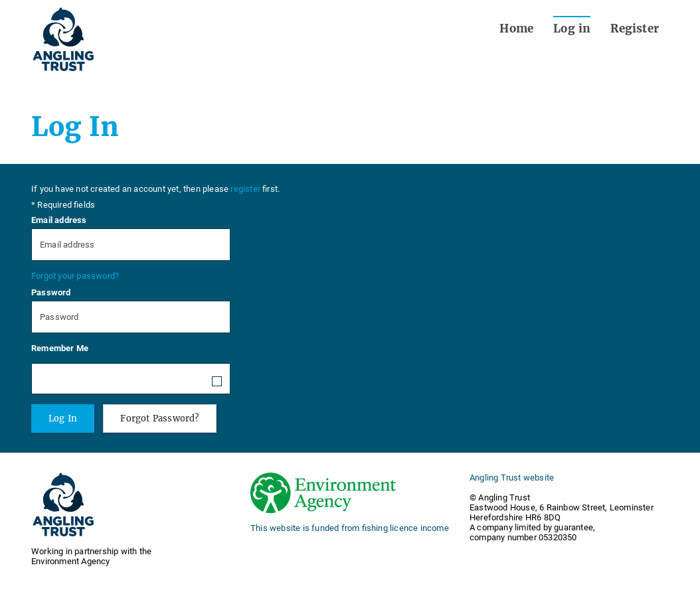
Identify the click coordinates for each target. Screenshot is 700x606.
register (245, 189)
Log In (63, 418)
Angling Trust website (512, 478)
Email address (59, 220)
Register (635, 29)
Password (51, 292)
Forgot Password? (159, 418)
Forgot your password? (75, 276)
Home (516, 29)
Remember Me (60, 348)
